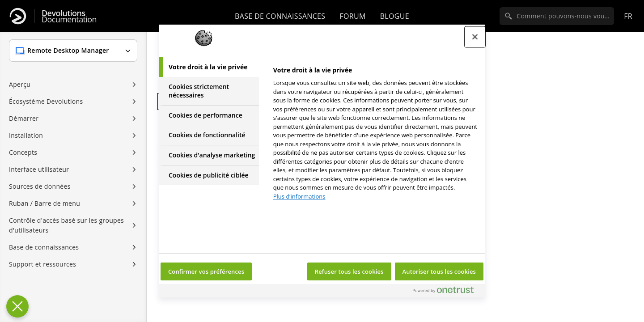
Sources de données (40, 186)
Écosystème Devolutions (46, 101)
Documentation (69, 16)
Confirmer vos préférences (206, 271)
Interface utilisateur (39, 169)
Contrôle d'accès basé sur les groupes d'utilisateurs (66, 225)
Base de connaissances (280, 16)
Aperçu (20, 84)
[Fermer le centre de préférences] (475, 37)
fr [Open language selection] (628, 16)
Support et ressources (42, 264)
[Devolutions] (18, 16)
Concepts (23, 152)
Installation (26, 135)
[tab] (209, 67)
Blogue (395, 16)
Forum (352, 16)
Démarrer (24, 118)
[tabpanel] (375, 136)
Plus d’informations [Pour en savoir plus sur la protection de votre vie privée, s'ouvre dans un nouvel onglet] (299, 196)
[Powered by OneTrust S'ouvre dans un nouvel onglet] (447, 292)
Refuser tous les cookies (349, 271)
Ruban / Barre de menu (44, 203)
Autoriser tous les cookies (439, 271)
